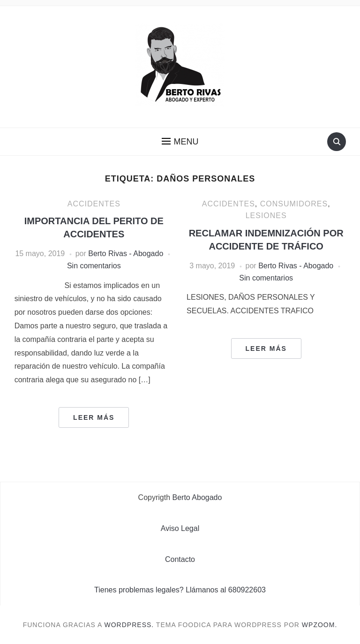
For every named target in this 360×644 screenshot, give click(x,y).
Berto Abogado (197, 497)
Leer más (94, 417)
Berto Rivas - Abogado (126, 254)
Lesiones (266, 216)
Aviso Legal (180, 528)
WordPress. (129, 625)
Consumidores (294, 204)
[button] (180, 142)
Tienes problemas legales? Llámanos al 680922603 (180, 590)
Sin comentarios (94, 266)
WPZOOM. (319, 625)
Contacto (180, 559)
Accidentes (94, 204)
